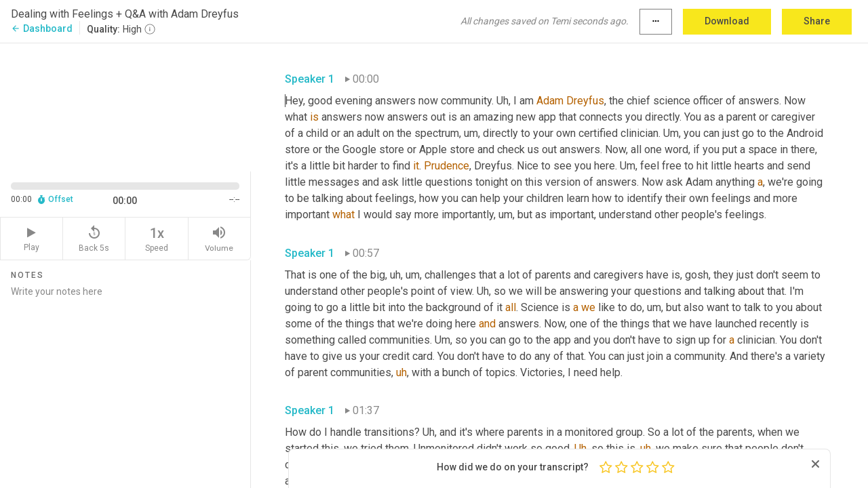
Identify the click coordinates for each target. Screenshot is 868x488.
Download (727, 21)
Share (817, 21)
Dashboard (42, 28)
